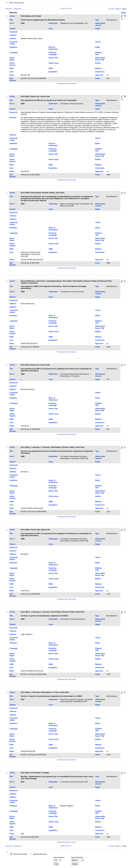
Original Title (98, 53)
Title (11, 20)
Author (12, 16)
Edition (98, 63)
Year (11, 23)
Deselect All (17, 9)
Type (97, 20)
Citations (118, 9)
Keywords (13, 32)
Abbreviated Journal (100, 24)
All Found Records (20, 854)
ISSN (11, 68)
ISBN (51, 68)
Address (13, 38)
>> (71, 9)
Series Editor (12, 59)
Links (124, 13)
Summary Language (53, 53)
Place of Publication (53, 48)
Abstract (13, 35)
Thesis (98, 42)
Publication (53, 23)
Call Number (13, 79)
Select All (9, 9)
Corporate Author (13, 43)
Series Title (53, 58)
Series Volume (12, 64)
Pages (98, 29)
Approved (99, 75)
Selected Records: (40, 854)
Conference (100, 72)
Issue (51, 29)
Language (13, 52)
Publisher (13, 47)
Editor (98, 47)
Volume (12, 29)
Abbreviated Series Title (100, 59)
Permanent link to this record (66, 83)
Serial (97, 78)
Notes (12, 75)
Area (11, 72)
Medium (98, 68)
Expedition (53, 72)
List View (111, 9)
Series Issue (54, 63)
